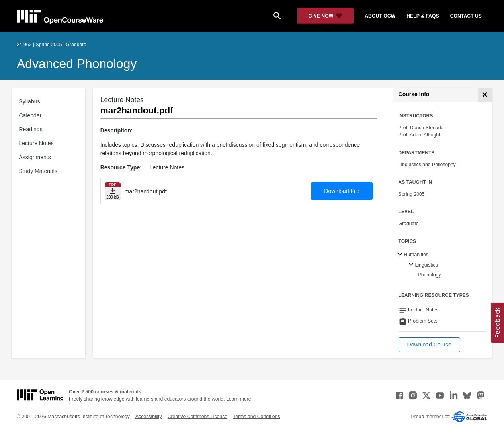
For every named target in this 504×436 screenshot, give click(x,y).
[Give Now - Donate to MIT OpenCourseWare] (325, 16)
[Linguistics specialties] (412, 265)
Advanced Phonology (77, 64)
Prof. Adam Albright (419, 135)
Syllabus (30, 101)
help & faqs (423, 16)
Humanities (416, 255)
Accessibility (149, 417)
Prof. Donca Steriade (421, 128)
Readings (31, 129)
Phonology (430, 275)
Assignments (35, 157)
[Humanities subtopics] (401, 255)
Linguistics (427, 265)
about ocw (380, 16)
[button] (429, 345)
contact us (466, 16)
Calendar (30, 115)
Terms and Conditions (256, 417)
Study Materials (38, 171)
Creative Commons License (197, 417)
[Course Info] (485, 95)
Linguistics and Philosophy (427, 165)
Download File (342, 191)
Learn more (239, 399)
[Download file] (113, 191)
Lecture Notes (36, 143)
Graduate (409, 224)
